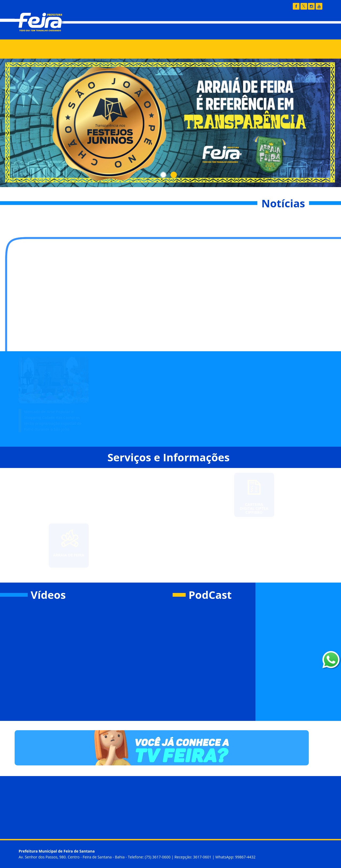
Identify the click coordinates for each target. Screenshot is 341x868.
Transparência (181, 31)
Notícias (39, 49)
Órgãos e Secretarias (81, 49)
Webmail (306, 31)
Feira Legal (212, 49)
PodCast (210, 595)
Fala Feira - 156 (267, 31)
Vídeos (48, 595)
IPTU (152, 49)
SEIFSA (179, 49)
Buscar (297, 49)
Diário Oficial (224, 31)
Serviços (124, 49)
